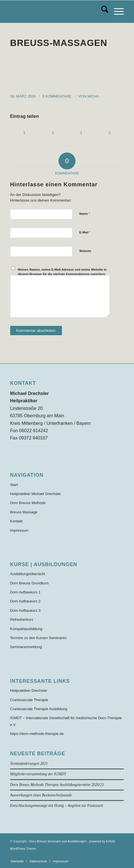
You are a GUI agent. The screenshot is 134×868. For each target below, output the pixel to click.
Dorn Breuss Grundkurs (30, 583)
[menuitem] (102, 12)
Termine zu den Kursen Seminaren (38, 638)
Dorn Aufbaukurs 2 (25, 601)
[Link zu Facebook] (120, 855)
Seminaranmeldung (26, 647)
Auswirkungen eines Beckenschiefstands (41, 795)
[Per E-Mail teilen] (110, 133)
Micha (93, 96)
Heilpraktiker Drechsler (29, 691)
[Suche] (102, 12)
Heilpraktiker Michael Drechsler (36, 494)
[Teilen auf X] (53, 133)
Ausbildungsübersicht (28, 574)
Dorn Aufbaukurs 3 (25, 610)
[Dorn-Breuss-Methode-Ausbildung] (56, 12)
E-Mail (85, 232)
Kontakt (16, 521)
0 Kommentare (57, 96)
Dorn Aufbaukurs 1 (25, 592)
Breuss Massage (24, 512)
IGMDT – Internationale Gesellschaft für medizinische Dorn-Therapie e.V (66, 721)
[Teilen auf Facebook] (25, 133)
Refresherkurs (22, 619)
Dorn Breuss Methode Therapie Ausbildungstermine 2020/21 (57, 785)
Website (85, 251)
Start (14, 485)
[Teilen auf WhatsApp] (81, 133)
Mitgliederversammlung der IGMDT (38, 774)
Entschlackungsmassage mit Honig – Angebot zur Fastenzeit (57, 806)
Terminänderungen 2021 (29, 764)
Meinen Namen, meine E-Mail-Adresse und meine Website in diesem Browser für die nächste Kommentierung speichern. (62, 272)
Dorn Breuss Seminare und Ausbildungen (58, 841)
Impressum (19, 530)
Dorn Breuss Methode (28, 503)
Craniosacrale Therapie (29, 700)
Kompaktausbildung (26, 629)
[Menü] (116, 12)
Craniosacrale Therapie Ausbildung (39, 709)
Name (85, 214)
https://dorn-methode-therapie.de (37, 734)
